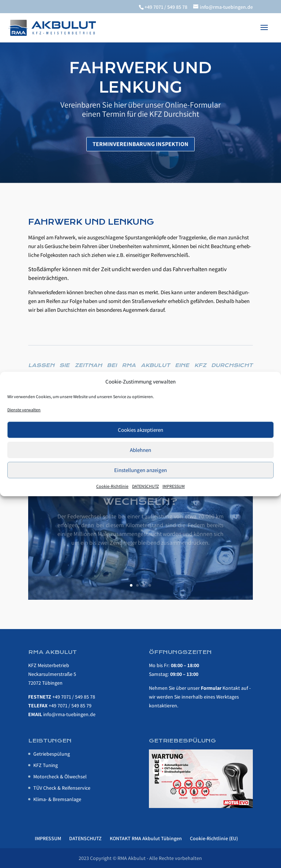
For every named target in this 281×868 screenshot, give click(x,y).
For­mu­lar (211, 688)
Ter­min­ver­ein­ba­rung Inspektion (140, 151)
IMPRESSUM (174, 486)
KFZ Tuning (46, 765)
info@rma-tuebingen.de (69, 714)
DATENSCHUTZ (145, 486)
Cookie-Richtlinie (112, 486)
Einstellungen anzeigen (140, 470)
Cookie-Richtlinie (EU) (214, 838)
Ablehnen (140, 450)
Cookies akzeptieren (140, 430)
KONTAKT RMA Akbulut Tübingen (146, 838)
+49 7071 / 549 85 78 (74, 697)
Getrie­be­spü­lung (52, 754)
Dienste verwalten (24, 410)
